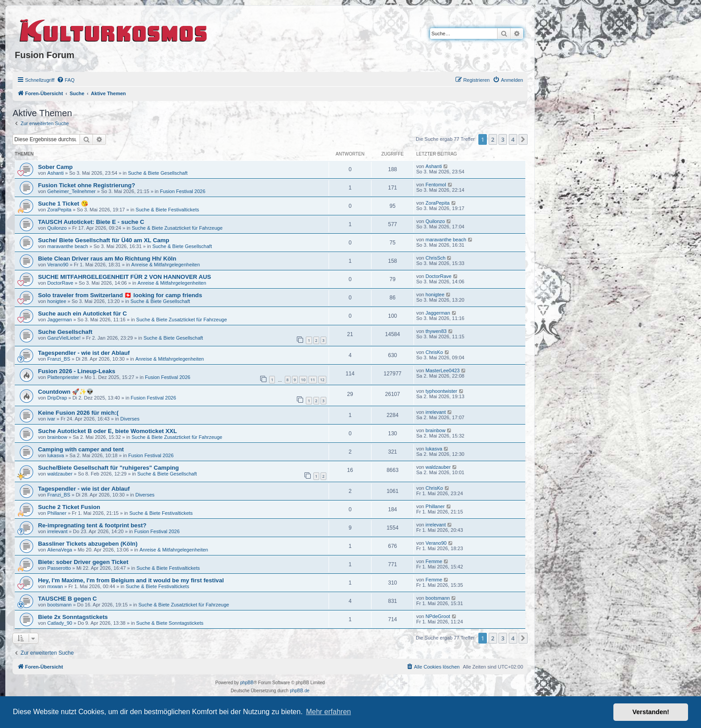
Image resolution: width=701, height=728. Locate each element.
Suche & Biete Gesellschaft (158, 173)
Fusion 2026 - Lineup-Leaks (77, 371)
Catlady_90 (60, 623)
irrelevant (436, 412)
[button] (523, 139)
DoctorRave (60, 283)
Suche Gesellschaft (65, 332)
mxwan (55, 586)
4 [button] (513, 139)
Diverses (130, 419)
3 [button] (503, 139)
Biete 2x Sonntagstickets (73, 617)
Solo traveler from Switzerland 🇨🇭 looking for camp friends (120, 295)
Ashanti (56, 173)
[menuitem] (66, 80)
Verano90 (58, 265)
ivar (51, 419)
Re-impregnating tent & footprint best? (92, 525)
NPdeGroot (438, 616)
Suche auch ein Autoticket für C (82, 314)
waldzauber (60, 474)
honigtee (57, 301)
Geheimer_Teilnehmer (72, 191)
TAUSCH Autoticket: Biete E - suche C (91, 222)
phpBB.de (300, 691)
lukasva (56, 455)
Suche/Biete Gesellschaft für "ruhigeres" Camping (108, 468)
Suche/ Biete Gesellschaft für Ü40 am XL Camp (104, 240)
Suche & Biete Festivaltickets (167, 210)
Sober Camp (55, 167)
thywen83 (436, 331)
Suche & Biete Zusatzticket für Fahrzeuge (177, 228)
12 (322, 380)
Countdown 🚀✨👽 (66, 392)
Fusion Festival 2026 (183, 191)
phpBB (247, 683)
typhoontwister (441, 391)
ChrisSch (436, 258)
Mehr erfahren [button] (328, 712)
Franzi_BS (59, 359)
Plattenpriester (63, 377)
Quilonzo (57, 228)
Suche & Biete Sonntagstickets (170, 623)
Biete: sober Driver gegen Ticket (83, 562)
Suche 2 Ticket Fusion (69, 507)
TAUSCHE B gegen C (68, 599)
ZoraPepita (59, 210)
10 (303, 380)
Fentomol (436, 185)
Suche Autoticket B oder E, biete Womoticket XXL (108, 431)
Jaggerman (60, 320)
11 (312, 380)
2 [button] (493, 139)
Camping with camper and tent (81, 449)
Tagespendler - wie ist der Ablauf (84, 353)
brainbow (57, 437)
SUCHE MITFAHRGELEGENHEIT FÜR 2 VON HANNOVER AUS (125, 277)
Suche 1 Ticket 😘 (63, 204)
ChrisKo (434, 352)
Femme (434, 561)
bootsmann (59, 605)
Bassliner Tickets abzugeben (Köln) (88, 544)
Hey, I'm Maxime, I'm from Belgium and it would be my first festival (131, 580)
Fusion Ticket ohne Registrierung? (87, 185)
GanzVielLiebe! (64, 338)
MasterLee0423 (443, 370)
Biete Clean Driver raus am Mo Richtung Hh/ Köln (107, 259)
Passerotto (59, 568)
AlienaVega (60, 550)
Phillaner (57, 513)
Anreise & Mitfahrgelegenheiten (166, 265)
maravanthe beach (68, 246)
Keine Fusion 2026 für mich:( (78, 413)
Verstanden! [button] (651, 712)
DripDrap (57, 398)
